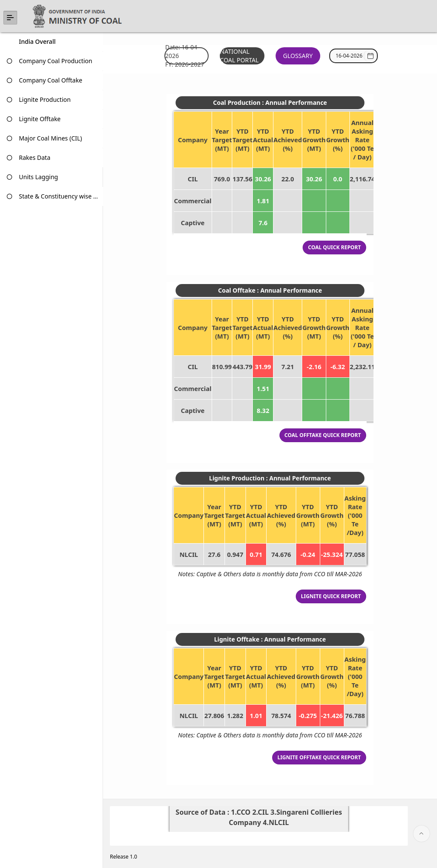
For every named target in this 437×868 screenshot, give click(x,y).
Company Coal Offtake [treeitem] (51, 80)
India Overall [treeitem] (37, 41)
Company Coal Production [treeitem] (56, 61)
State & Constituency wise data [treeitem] (59, 196)
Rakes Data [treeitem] (35, 157)
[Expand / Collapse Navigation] (10, 18)
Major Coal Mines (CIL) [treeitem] (50, 138)
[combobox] (349, 56)
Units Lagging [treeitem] (38, 177)
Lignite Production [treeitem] (45, 99)
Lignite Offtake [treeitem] (40, 119)
